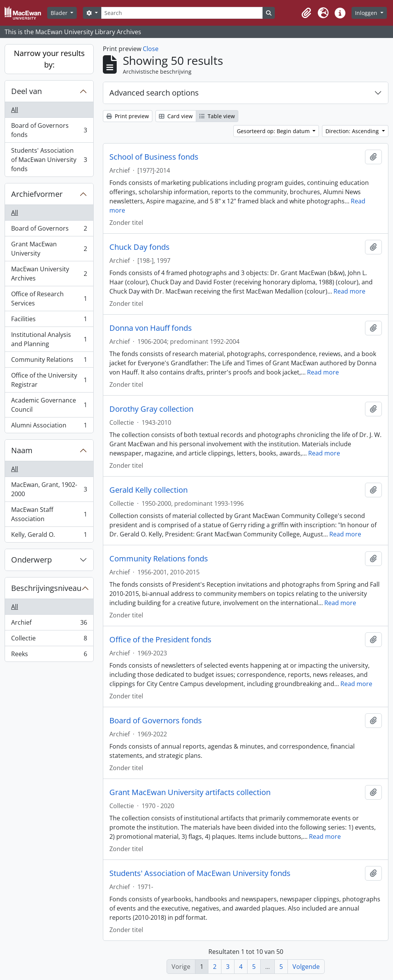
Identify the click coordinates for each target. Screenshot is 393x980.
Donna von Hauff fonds (151, 328)
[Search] (182, 13)
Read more (349, 291)
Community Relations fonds (159, 559)
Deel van (26, 91)
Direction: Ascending (353, 131)
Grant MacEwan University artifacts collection (190, 792)
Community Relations (49, 361)
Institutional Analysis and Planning (49, 339)
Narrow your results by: (49, 59)
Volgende (306, 967)
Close (151, 49)
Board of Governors (49, 230)
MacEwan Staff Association (49, 514)
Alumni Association (49, 427)
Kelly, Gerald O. (49, 536)
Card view (176, 116)
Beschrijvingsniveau (46, 588)
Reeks (49, 655)
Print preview (128, 116)
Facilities (49, 321)
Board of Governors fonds (49, 130)
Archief (49, 624)
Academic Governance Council (49, 405)
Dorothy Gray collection (151, 409)
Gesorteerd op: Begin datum (274, 131)
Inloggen (367, 13)
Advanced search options (154, 93)
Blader (60, 13)
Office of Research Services (49, 299)
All (15, 110)
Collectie (49, 640)
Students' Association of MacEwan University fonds (49, 160)
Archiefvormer (37, 194)
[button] (306, 13)
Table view (217, 116)
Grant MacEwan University (49, 249)
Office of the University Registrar (49, 380)
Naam (22, 450)
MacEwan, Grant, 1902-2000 (49, 489)
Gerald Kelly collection (149, 490)
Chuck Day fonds (140, 247)
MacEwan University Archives (49, 274)
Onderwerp (31, 560)
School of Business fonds (154, 157)
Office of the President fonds (160, 640)
